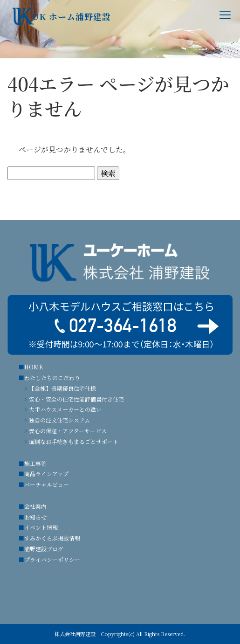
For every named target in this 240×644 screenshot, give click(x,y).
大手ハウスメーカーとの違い (65, 409)
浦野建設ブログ (44, 549)
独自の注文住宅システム (59, 420)
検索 (108, 173)
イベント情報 (41, 527)
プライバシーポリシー (52, 559)
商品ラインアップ (46, 474)
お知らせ (35, 517)
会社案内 (35, 506)
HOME (34, 367)
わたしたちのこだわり (52, 377)
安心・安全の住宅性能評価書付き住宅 (76, 399)
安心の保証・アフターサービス (68, 431)
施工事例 (35, 463)
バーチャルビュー (47, 484)
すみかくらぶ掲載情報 (52, 538)
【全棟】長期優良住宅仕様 (62, 388)
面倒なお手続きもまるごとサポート (74, 441)
